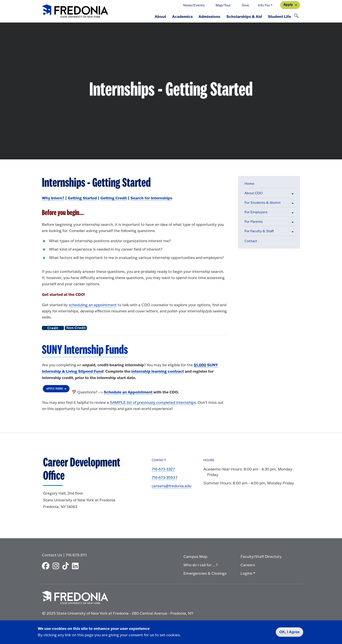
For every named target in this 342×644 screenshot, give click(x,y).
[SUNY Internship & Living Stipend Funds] (85, 350)
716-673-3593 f (164, 477)
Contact (251, 241)
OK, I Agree (289, 632)
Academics (182, 16)
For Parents (254, 222)
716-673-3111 (76, 555)
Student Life (279, 16)
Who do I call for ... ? (201, 565)
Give (245, 5)
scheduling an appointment (93, 305)
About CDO (254, 193)
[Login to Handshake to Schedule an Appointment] (128, 392)
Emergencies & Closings (205, 573)
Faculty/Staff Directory (261, 556)
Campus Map (195, 556)
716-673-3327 (163, 469)
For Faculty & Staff (259, 231)
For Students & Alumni (263, 203)
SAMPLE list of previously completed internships (153, 402)
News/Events (194, 5)
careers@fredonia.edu (171, 486)
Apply (288, 5)
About (160, 16)
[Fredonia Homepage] (75, 11)
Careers (248, 565)
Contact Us (52, 555)
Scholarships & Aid (244, 16)
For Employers (256, 212)
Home (249, 184)
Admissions (209, 16)
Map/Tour (223, 5)
